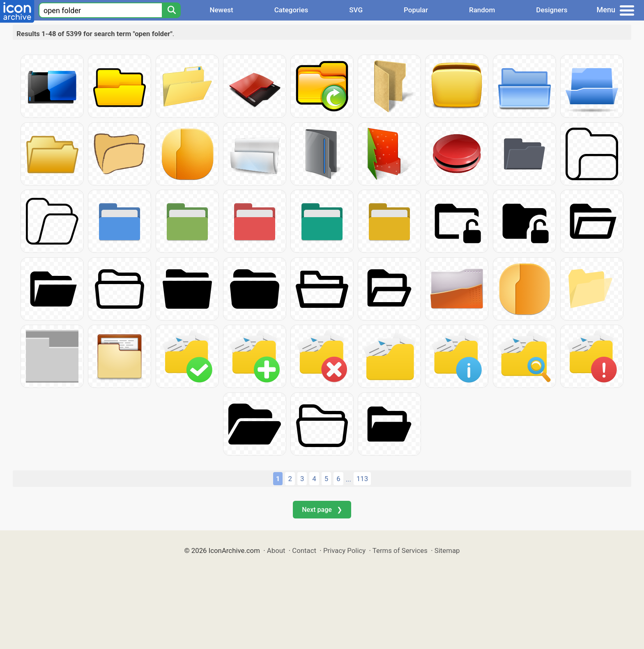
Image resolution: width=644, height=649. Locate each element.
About (276, 550)
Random (482, 10)
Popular (416, 10)
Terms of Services (400, 550)
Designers (552, 10)
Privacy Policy (344, 550)
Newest (221, 10)
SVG (356, 10)
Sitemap (447, 550)
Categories (291, 10)
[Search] (171, 10)
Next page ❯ (322, 510)
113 (362, 479)
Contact (304, 550)
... (348, 479)
